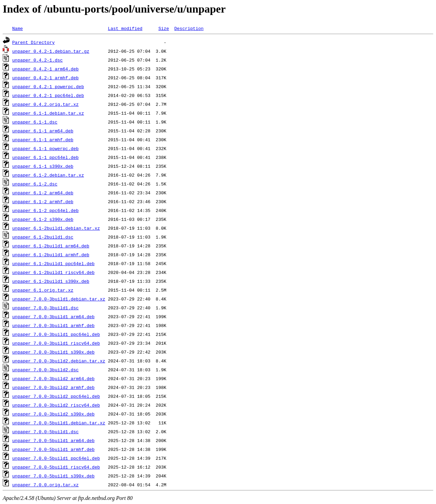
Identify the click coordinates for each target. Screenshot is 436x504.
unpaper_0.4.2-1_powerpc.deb (48, 86)
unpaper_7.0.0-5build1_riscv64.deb (56, 467)
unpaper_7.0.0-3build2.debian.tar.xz (59, 361)
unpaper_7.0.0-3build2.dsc (45, 370)
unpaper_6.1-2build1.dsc (43, 237)
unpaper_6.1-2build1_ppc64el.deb (53, 263)
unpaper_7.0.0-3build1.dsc (45, 308)
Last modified (125, 28)
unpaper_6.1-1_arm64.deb (43, 131)
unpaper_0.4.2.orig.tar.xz (45, 104)
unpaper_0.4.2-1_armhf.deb (45, 78)
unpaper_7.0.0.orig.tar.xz (45, 485)
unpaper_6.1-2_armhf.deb (43, 201)
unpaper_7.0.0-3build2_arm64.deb (53, 378)
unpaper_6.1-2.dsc (35, 184)
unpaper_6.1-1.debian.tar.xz (48, 113)
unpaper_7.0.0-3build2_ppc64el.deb (56, 396)
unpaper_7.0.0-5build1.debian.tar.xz (59, 423)
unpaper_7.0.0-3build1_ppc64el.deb (56, 334)
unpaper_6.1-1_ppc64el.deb (45, 157)
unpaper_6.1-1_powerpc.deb (45, 148)
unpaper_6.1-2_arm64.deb (43, 193)
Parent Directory (34, 42)
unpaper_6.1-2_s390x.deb (43, 219)
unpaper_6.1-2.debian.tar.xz (48, 175)
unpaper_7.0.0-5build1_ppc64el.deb (56, 458)
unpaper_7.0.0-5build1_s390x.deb (53, 476)
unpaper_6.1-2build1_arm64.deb (51, 246)
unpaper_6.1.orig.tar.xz (43, 290)
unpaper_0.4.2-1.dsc (37, 60)
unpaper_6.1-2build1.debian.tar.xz (56, 228)
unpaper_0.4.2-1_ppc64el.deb (48, 95)
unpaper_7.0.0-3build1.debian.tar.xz (59, 299)
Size (164, 28)
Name (18, 28)
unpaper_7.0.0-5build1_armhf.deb (53, 449)
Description (189, 28)
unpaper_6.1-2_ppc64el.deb (45, 210)
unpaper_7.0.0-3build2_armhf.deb (53, 387)
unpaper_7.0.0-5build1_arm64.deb (53, 440)
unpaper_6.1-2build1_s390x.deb (51, 281)
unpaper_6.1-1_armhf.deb (43, 140)
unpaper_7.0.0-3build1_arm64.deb (53, 316)
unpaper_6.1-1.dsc (35, 122)
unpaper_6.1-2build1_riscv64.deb (53, 272)
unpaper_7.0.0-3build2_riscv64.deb (56, 405)
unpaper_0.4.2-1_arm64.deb (45, 69)
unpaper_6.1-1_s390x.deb (43, 166)
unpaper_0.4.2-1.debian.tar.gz (51, 51)
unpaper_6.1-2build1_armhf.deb (51, 255)
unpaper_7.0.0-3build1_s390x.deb (53, 352)
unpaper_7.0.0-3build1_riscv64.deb (56, 343)
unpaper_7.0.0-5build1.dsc (45, 432)
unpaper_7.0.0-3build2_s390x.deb (53, 414)
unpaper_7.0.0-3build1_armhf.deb (53, 325)
